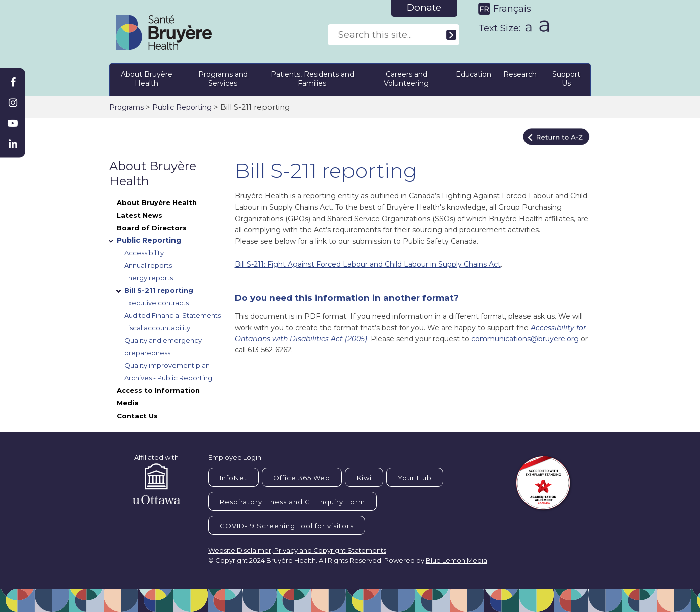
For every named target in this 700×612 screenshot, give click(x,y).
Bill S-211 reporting (159, 290)
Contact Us (137, 416)
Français (512, 9)
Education (474, 74)
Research (520, 74)
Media (128, 403)
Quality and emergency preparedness (163, 347)
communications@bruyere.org (525, 339)
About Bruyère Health (147, 79)
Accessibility (144, 253)
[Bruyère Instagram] (13, 103)
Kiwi (364, 478)
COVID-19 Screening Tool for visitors (287, 526)
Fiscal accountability (157, 328)
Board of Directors (152, 228)
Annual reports (148, 265)
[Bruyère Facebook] (13, 82)
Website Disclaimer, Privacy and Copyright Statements (297, 550)
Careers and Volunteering (406, 79)
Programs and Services (223, 79)
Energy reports (149, 278)
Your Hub (415, 478)
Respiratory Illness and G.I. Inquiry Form (292, 502)
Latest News (140, 215)
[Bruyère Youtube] (13, 123)
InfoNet (233, 478)
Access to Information (158, 390)
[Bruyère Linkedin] (13, 144)
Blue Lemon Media (457, 560)
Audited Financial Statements (172, 315)
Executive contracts (156, 303)
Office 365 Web (302, 478)
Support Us (566, 79)
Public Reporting (182, 107)
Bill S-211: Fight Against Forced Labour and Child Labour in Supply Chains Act (368, 264)
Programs (127, 107)
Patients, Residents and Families (312, 79)
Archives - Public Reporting (168, 378)
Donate (424, 7)
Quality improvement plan (167, 365)
